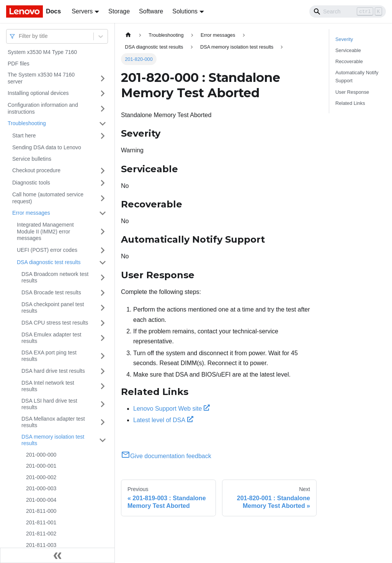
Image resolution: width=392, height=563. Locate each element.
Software (151, 11)
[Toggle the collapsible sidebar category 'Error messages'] (103, 213)
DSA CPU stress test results (55, 323)
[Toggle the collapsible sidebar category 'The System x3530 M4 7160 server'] (103, 78)
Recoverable (349, 61)
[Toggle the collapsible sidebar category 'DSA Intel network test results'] (103, 386)
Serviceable (348, 50)
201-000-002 (41, 477)
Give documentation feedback (166, 456)
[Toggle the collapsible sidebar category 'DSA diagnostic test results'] (103, 263)
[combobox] (20, 36)
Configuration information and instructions (43, 108)
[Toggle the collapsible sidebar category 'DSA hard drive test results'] (103, 371)
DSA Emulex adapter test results (51, 338)
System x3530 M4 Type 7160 (42, 52)
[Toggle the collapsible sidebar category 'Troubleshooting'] (103, 124)
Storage (119, 11)
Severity (344, 39)
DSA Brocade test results (51, 292)
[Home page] (128, 35)
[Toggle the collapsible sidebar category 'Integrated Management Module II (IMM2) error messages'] (103, 232)
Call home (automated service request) (48, 198)
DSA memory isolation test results (53, 440)
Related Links (350, 103)
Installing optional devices (38, 93)
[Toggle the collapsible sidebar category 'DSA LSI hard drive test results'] (103, 404)
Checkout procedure (36, 170)
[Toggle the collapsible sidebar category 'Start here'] (103, 136)
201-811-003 (41, 545)
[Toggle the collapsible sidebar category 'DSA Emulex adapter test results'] (103, 338)
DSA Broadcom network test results (55, 277)
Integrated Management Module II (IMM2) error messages (45, 231)
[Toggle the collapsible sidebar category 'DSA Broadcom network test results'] (103, 278)
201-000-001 (41, 466)
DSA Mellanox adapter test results (53, 422)
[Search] (348, 11)
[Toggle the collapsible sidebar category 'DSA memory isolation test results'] (103, 440)
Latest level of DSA (163, 420)
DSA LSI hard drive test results (49, 404)
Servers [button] (82, 11)
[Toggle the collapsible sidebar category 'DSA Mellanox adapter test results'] (103, 422)
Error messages (31, 213)
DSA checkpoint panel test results (53, 308)
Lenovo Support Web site (171, 409)
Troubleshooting (27, 123)
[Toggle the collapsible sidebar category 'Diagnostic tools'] (103, 183)
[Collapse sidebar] (57, 555)
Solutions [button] (185, 11)
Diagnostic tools (31, 183)
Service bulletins (32, 159)
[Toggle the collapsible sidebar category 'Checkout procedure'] (103, 171)
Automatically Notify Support (357, 77)
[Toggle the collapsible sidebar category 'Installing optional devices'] (103, 93)
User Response (352, 92)
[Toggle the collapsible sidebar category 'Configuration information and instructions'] (103, 109)
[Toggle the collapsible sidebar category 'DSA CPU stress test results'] (103, 323)
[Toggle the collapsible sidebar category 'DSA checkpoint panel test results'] (103, 308)
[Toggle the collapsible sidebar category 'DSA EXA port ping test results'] (103, 356)
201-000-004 (41, 500)
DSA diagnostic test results (49, 262)
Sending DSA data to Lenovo (47, 147)
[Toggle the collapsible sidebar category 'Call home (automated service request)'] (103, 198)
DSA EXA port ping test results (49, 356)
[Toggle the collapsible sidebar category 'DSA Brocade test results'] (103, 293)
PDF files (19, 64)
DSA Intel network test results (48, 386)
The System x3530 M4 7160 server (41, 78)
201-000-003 (41, 488)
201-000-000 (41, 455)
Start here (24, 135)
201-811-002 (41, 534)
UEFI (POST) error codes (47, 250)
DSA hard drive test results (53, 371)
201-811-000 (41, 511)
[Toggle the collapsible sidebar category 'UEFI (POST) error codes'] (103, 250)
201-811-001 (41, 522)
